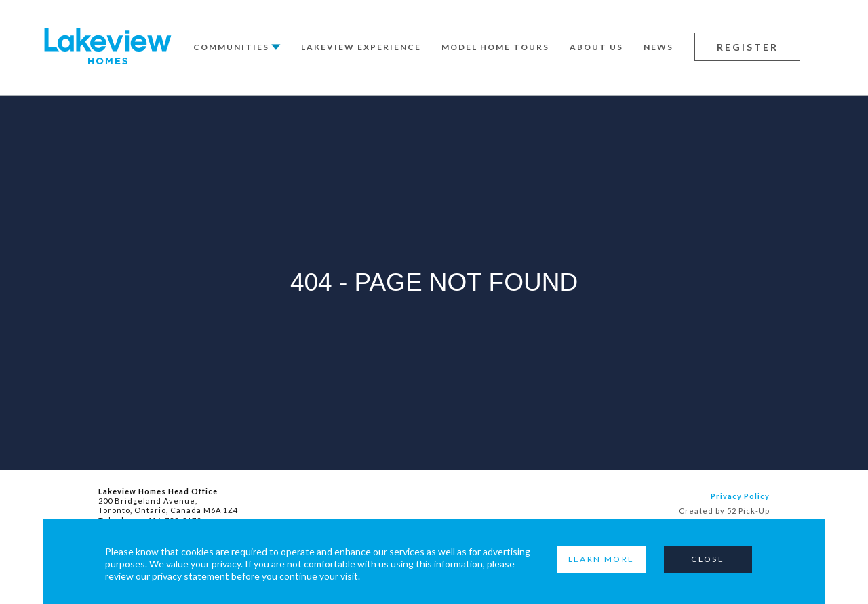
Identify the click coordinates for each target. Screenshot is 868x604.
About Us (596, 47)
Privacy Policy (740, 496)
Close (708, 559)
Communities (231, 47)
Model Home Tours (495, 47)
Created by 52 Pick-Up (724, 511)
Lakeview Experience (361, 47)
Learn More (601, 559)
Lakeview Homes (108, 47)
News (658, 47)
